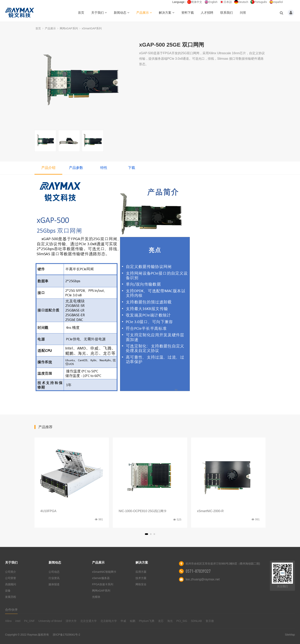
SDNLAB (196, 621)
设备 (8, 591)
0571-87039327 (198, 571)
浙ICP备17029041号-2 (66, 635)
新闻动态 (122, 13)
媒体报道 (54, 584)
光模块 (96, 597)
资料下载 (188, 13)
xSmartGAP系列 (92, 28)
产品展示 (144, 13)
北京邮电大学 (109, 621)
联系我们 (227, 13)
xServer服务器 (101, 578)
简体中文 (195, 2)
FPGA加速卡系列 (103, 584)
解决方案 (167, 13)
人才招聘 (207, 13)
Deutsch (241, 2)
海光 (170, 621)
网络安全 (141, 584)
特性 (104, 168)
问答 (243, 13)
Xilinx (8, 621)
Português (259, 2)
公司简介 (11, 572)
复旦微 (210, 621)
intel (18, 621)
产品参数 (76, 168)
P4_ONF (29, 621)
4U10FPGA (48, 511)
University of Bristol (50, 621)
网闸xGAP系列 (69, 28)
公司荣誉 (11, 578)
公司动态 (54, 572)
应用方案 (141, 572)
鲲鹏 (133, 621)
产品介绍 (48, 168)
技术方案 (141, 578)
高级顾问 (11, 584)
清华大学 (71, 621)
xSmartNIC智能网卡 (104, 572)
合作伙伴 (11, 610)
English (211, 2)
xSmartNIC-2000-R (210, 511)
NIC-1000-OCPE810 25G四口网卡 (143, 511)
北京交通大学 (89, 621)
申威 (123, 621)
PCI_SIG (182, 621)
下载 (132, 168)
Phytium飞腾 (147, 621)
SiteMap (290, 635)
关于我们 (99, 13)
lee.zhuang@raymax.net (203, 579)
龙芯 (161, 621)
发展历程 (11, 597)
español (276, 2)
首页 (81, 13)
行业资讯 (54, 578)
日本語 (226, 2)
